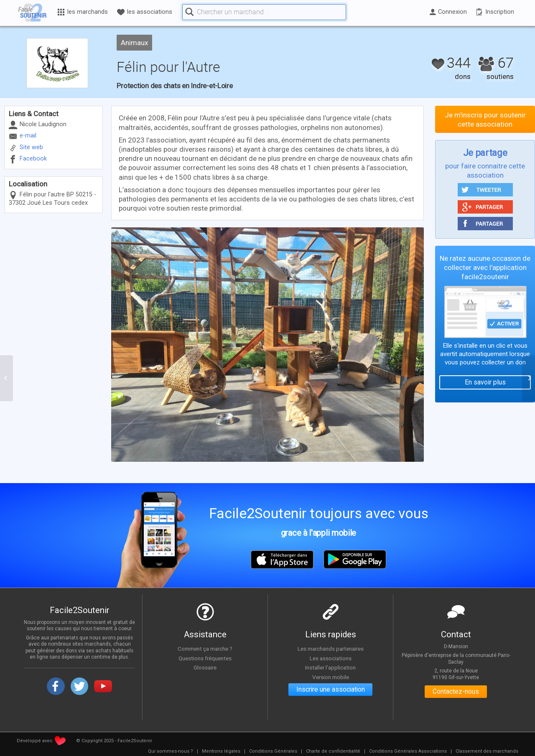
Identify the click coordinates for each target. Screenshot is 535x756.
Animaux (135, 43)
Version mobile (330, 677)
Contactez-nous (456, 692)
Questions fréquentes (205, 658)
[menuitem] (171, 751)
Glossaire (205, 667)
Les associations (331, 658)
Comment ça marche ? (205, 649)
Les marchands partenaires (330, 649)
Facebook (33, 159)
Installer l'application (331, 667)
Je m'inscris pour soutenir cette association (485, 120)
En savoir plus (485, 382)
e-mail (28, 136)
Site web (31, 147)
